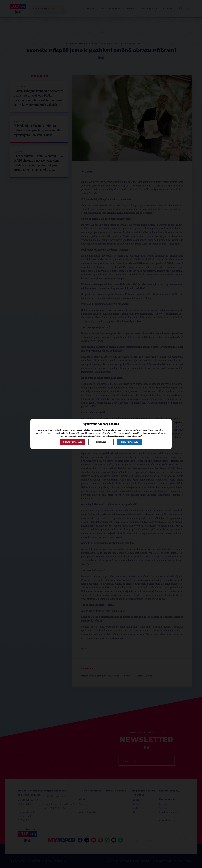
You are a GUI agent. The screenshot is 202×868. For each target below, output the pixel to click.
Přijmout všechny (130, 442)
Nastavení (101, 442)
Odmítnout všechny (73, 442)
